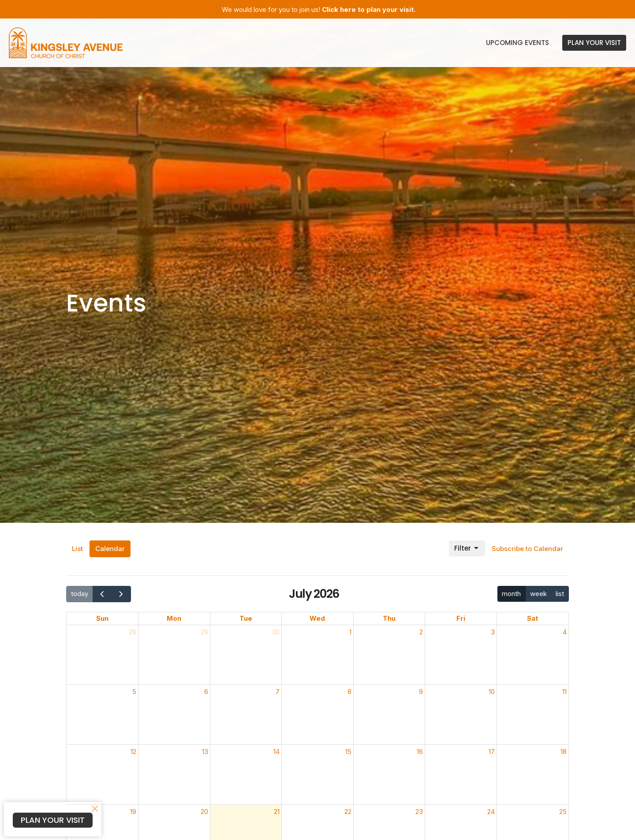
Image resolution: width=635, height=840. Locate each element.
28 (133, 632)
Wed (317, 618)
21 (277, 812)
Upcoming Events (517, 43)
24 (491, 812)
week (538, 594)
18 (564, 752)
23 (419, 812)
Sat (532, 618)
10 (492, 692)
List (77, 549)
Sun (102, 618)
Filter (467, 548)
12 (133, 752)
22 (348, 812)
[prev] (102, 594)
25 (563, 812)
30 (276, 632)
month (511, 594)
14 (276, 752)
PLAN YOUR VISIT (594, 43)
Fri (461, 618)
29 (204, 632)
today (80, 594)
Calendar (110, 549)
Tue (246, 618)
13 (205, 752)
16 (420, 752)
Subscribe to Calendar (527, 549)
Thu (389, 618)
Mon (174, 618)
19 (133, 812)
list (560, 594)
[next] (121, 594)
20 (204, 812)
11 (564, 692)
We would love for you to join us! (319, 9)
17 (492, 752)
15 (348, 752)
